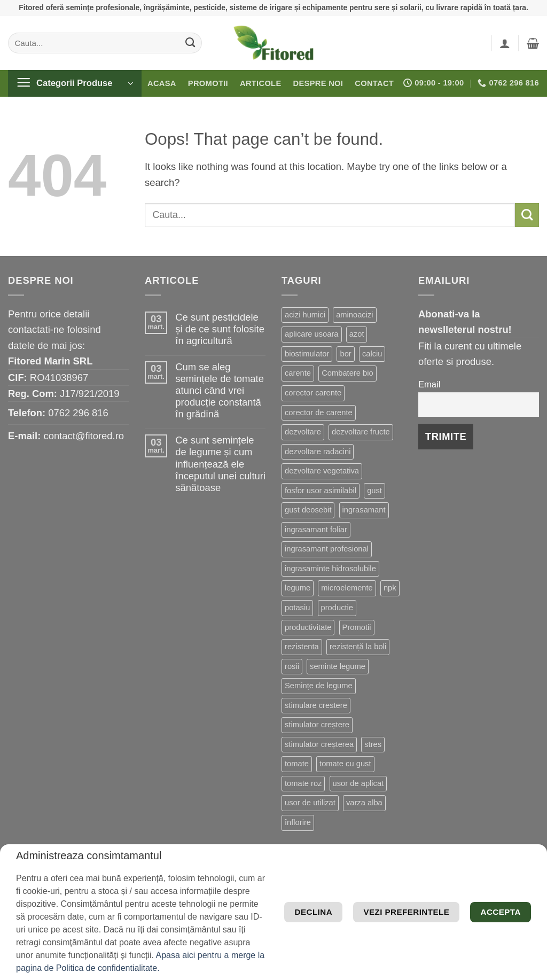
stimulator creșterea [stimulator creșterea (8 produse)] (319, 744)
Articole (261, 83)
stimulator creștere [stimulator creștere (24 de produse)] (317, 725)
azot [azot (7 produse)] (357, 334)
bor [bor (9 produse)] (345, 354)
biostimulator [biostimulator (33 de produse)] (307, 354)
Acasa (162, 83)
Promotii (208, 83)
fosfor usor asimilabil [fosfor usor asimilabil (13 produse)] (321, 491)
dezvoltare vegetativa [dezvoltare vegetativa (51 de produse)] (322, 471)
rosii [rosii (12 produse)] (292, 666)
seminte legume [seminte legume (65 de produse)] (338, 666)
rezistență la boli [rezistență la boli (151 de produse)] (358, 647)
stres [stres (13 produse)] (373, 744)
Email (429, 384)
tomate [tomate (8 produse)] (297, 764)
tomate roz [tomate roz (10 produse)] (303, 783)
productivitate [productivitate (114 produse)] (308, 627)
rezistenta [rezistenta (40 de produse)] (302, 647)
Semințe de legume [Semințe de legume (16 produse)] (319, 686)
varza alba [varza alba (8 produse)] (364, 803)
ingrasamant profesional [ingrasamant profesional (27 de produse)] (327, 549)
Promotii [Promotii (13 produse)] (357, 627)
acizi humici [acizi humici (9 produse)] (305, 315)
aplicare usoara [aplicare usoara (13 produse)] (312, 334)
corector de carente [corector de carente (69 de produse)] (319, 413)
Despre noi (318, 83)
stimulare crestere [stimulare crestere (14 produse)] (316, 705)
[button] (505, 43)
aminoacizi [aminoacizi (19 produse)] (354, 315)
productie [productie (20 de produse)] (337, 608)
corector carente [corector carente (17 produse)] (313, 393)
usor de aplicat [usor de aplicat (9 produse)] (358, 783)
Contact (374, 83)
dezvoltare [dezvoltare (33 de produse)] (303, 432)
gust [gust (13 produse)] (374, 491)
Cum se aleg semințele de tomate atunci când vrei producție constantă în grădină (220, 390)
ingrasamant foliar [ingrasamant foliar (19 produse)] (316, 530)
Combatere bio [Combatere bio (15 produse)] (347, 373)
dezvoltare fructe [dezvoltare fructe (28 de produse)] (361, 432)
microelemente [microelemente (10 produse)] (347, 588)
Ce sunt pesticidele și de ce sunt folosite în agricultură (220, 329)
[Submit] (190, 43)
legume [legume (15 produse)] (298, 588)
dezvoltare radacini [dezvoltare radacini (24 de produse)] (318, 452)
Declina (323, 889)
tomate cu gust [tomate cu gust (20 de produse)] (345, 764)
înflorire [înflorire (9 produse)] (298, 822)
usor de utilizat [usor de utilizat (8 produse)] (310, 803)
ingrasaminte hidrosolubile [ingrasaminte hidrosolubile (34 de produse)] (330, 569)
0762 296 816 (78, 413)
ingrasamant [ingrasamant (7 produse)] (364, 510)
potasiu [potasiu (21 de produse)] (297, 608)
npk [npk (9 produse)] (390, 588)
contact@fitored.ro (84, 436)
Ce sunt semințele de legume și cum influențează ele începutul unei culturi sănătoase (220, 464)
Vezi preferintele (457, 889)
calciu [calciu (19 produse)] (372, 354)
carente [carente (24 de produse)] (298, 373)
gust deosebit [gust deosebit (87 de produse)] (308, 510)
